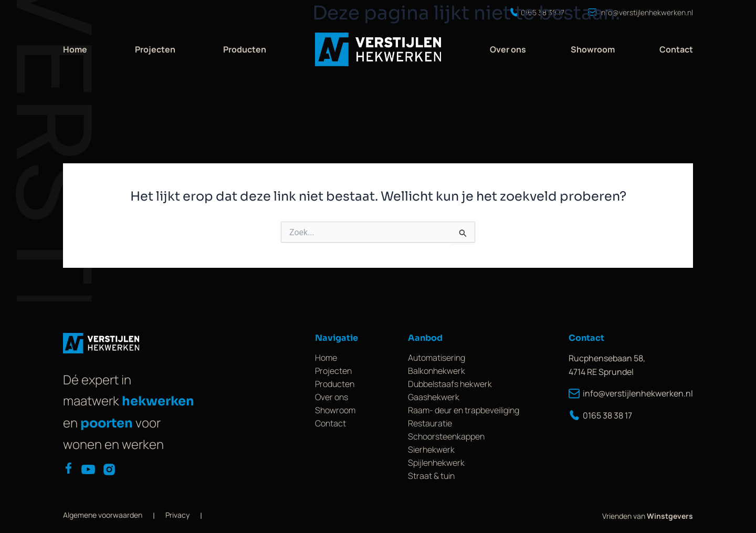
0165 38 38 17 (600, 415)
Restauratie (430, 423)
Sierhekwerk (431, 450)
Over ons (508, 49)
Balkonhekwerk (437, 371)
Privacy (177, 515)
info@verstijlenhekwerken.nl (631, 393)
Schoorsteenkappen (446, 436)
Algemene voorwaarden (103, 515)
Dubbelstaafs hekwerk (450, 384)
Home (75, 49)
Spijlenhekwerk (436, 463)
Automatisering (437, 358)
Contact (676, 49)
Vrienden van (648, 516)
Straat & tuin (431, 476)
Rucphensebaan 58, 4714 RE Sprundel (607, 365)
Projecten (155, 49)
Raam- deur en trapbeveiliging (464, 410)
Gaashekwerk (434, 397)
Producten (245, 49)
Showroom (593, 49)
